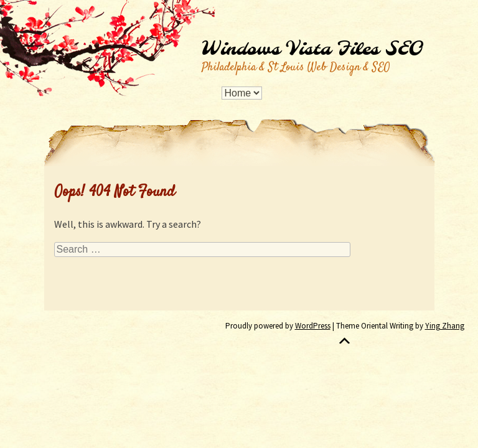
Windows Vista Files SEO (312, 50)
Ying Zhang (445, 326)
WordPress (313, 326)
